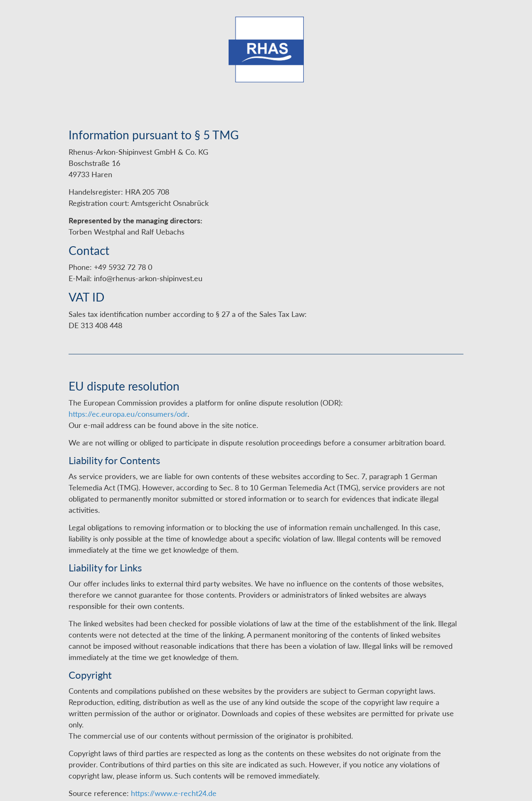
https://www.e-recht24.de (174, 793)
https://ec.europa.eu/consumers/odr (128, 414)
